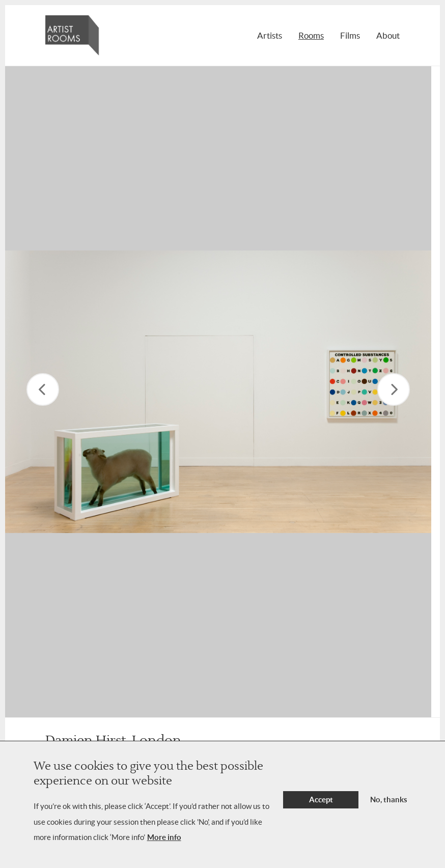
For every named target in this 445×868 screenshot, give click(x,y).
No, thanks (389, 800)
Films (350, 35)
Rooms (311, 35)
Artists (270, 35)
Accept (321, 800)
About (388, 35)
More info (164, 837)
